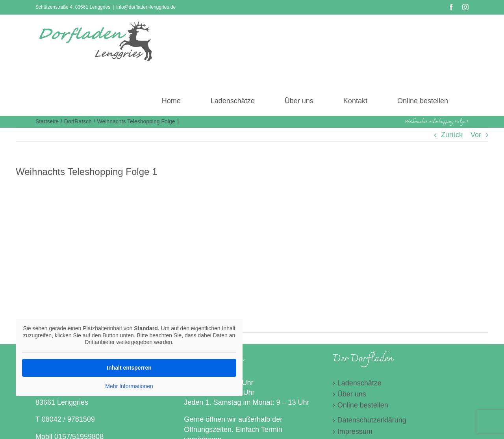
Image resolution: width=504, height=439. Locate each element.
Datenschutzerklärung (372, 420)
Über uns (352, 394)
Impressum (355, 432)
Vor (476, 135)
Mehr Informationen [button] (129, 386)
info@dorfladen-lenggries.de (146, 7)
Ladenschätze (359, 383)
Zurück (452, 135)
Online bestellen (363, 405)
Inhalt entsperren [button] (129, 367)
